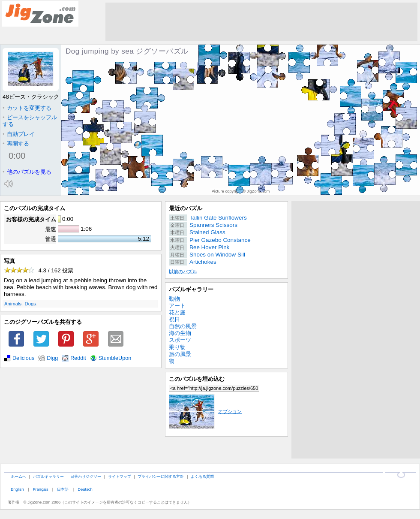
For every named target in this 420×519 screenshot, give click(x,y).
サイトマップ (120, 476)
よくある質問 (202, 476)
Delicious (23, 358)
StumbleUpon (115, 358)
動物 (174, 299)
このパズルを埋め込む (197, 379)
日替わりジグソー (86, 476)
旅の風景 (180, 354)
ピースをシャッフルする (30, 121)
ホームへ (18, 476)
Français (41, 489)
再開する (16, 143)
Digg (52, 358)
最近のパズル (186, 208)
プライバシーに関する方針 (161, 476)
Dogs (30, 304)
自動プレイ (19, 134)
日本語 (63, 489)
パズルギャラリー (191, 289)
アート (177, 306)
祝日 (174, 319)
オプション (205, 411)
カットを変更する (27, 108)
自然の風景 (183, 326)
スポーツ (180, 340)
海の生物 (180, 333)
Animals (13, 304)
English (17, 489)
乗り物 (177, 347)
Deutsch (85, 489)
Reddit (78, 358)
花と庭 (177, 312)
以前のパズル (183, 272)
